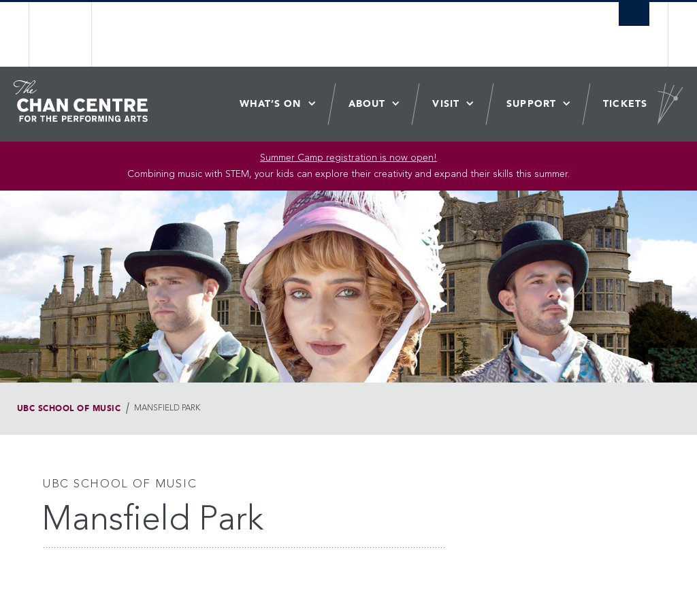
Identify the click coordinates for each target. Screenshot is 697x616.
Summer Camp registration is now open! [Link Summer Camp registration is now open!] (348, 158)
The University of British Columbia (71, 34)
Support (531, 104)
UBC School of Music (69, 408)
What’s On (271, 104)
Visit (446, 104)
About (367, 104)
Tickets (625, 104)
